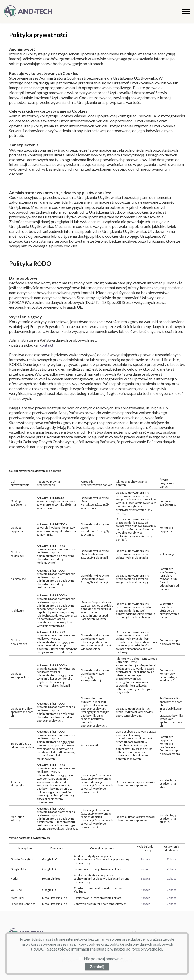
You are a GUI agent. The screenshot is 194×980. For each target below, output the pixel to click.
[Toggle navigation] (186, 11)
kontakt (46, 345)
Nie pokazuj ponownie (103, 958)
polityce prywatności (144, 949)
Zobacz (145, 859)
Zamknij (97, 967)
